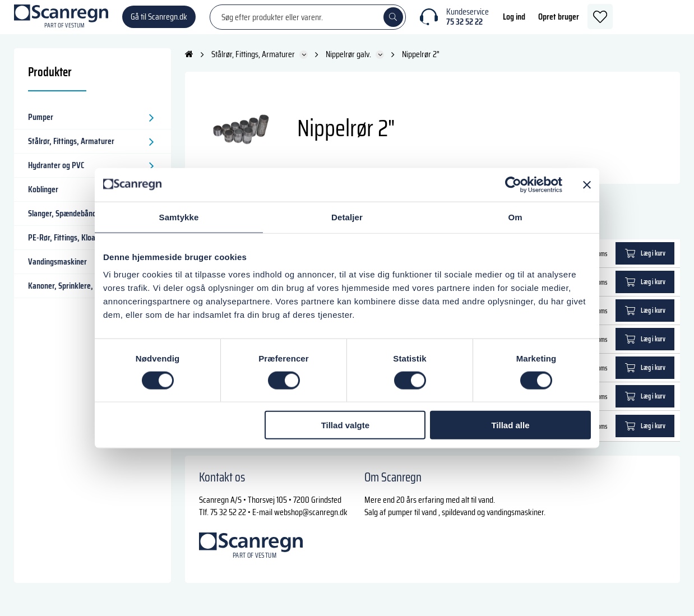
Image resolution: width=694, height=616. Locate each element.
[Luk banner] (587, 184)
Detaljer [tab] (347, 217)
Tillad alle (510, 425)
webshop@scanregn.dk (311, 523)
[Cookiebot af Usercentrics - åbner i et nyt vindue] (513, 184)
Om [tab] (515, 217)
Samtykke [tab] (179, 217)
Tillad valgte (345, 425)
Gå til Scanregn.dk (159, 22)
